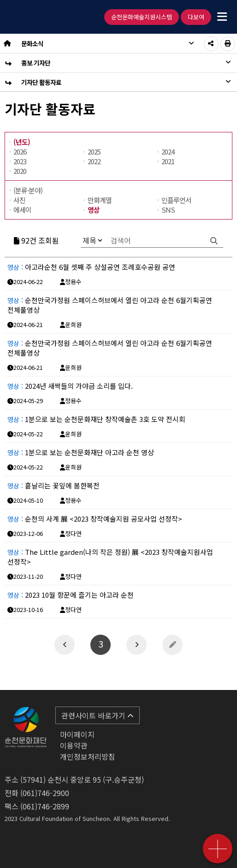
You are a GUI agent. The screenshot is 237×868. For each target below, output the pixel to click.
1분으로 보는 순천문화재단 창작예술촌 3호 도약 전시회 (96, 419)
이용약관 (74, 745)
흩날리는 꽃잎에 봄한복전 (53, 485)
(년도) (22, 142)
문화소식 (108, 43)
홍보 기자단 (126, 63)
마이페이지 (77, 734)
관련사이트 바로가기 (98, 715)
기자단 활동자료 (126, 82)
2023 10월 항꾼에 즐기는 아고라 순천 (71, 595)
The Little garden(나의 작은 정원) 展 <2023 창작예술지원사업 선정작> (110, 557)
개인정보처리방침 (88, 756)
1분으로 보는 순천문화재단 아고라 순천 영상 (81, 452)
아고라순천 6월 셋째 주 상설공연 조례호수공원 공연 (91, 267)
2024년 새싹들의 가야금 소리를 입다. (70, 386)
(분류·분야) (28, 190)
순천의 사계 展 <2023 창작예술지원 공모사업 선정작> (95, 519)
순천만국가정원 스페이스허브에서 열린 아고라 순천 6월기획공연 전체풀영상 (110, 305)
